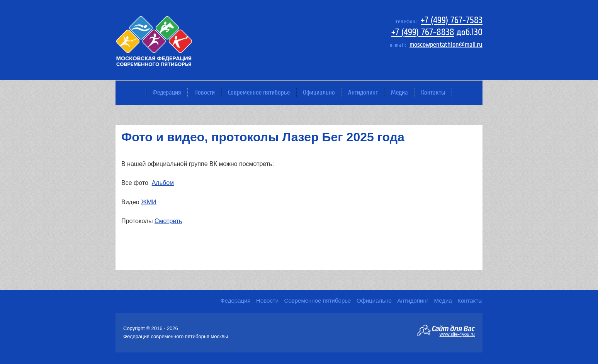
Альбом (163, 183)
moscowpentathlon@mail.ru (446, 45)
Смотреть (168, 221)
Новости (205, 92)
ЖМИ (149, 202)
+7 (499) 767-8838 (423, 32)
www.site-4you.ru (457, 334)
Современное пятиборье (259, 92)
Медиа (399, 92)
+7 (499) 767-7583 (452, 20)
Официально (319, 92)
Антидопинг (363, 92)
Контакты (433, 92)
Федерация (167, 92)
